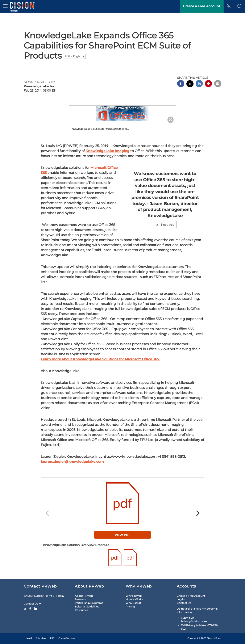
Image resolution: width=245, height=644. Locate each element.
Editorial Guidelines (87, 607)
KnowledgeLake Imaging (107, 151)
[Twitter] (26, 609)
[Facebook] (30, 609)
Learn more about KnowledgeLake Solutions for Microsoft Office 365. (100, 359)
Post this (165, 225)
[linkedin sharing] (199, 84)
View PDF (122, 535)
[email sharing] (218, 84)
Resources (81, 610)
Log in (181, 599)
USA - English (75, 56)
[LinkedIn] (36, 609)
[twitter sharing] (190, 84)
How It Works (134, 599)
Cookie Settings (67, 638)
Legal (29, 638)
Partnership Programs (89, 603)
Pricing (130, 607)
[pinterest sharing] (208, 84)
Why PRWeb (134, 596)
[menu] (5, 6)
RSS (52, 638)
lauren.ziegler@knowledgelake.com (72, 462)
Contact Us (32, 604)
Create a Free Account (191, 596)
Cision (210, 638)
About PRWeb (84, 596)
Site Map (41, 638)
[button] (240, 6)
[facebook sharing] (181, 84)
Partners (80, 599)
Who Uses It (133, 603)
